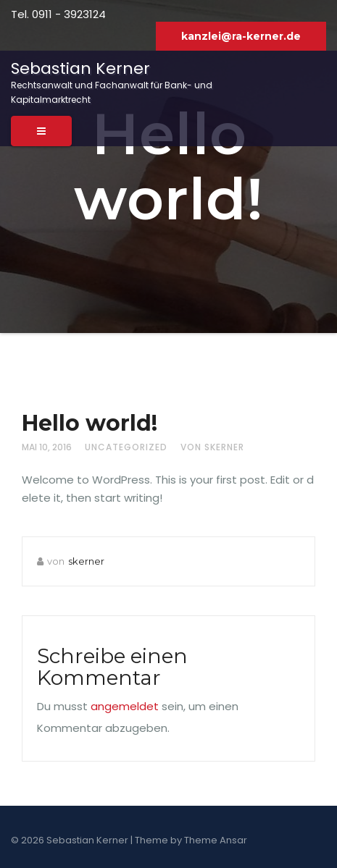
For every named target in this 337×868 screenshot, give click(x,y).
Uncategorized (126, 447)
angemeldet (125, 706)
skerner (86, 561)
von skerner (212, 447)
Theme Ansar (216, 840)
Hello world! (90, 423)
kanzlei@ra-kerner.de (241, 36)
